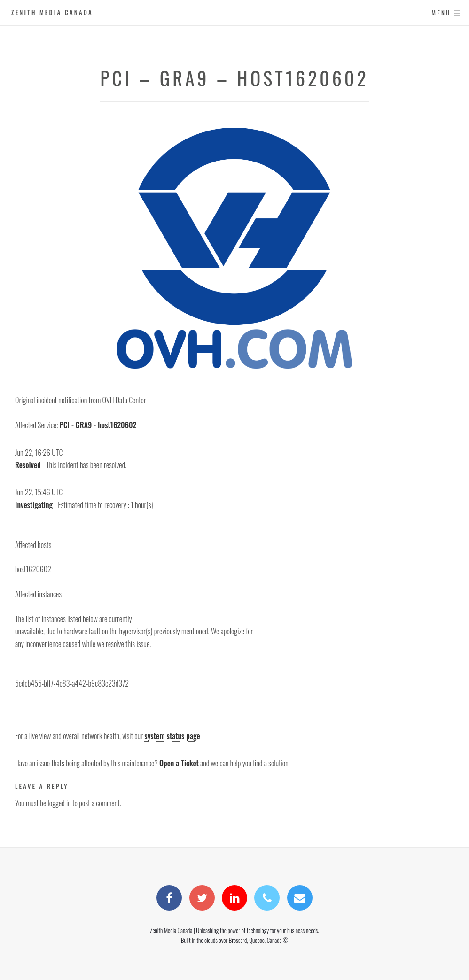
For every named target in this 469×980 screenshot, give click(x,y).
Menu (441, 13)
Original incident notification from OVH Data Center (81, 400)
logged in (59, 803)
